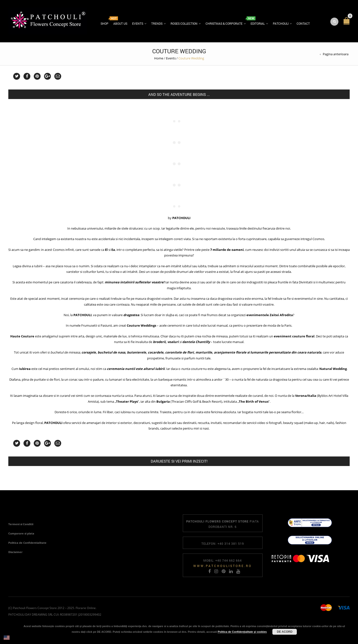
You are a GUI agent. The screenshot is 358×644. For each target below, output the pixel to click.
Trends (157, 23)
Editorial (258, 23)
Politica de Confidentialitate (27, 543)
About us (120, 23)
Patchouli (281, 23)
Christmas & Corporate (224, 23)
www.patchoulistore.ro (223, 566)
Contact (303, 23)
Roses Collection (184, 23)
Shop (104, 23)
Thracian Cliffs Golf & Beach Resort (196, 401)
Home (159, 58)
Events (138, 23)
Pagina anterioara (336, 54)
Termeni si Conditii (21, 524)
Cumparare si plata (21, 533)
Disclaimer (15, 552)
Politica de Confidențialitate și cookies (242, 632)
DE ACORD (285, 632)
